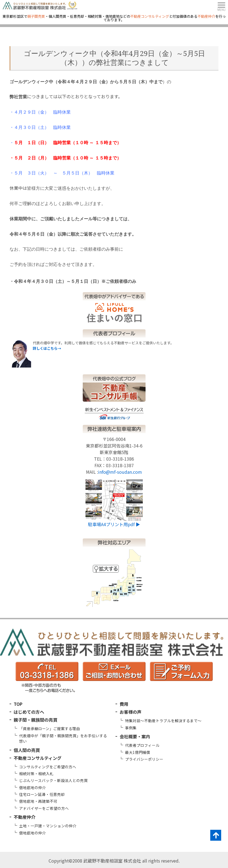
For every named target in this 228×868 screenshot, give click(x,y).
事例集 (131, 728)
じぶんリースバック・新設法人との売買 (53, 780)
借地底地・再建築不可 (38, 801)
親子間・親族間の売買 (35, 720)
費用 (124, 704)
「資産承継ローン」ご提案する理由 (50, 728)
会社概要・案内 (135, 736)
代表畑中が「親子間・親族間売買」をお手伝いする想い (63, 738)
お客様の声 (131, 712)
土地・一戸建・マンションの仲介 (48, 826)
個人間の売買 (27, 750)
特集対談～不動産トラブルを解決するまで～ (163, 721)
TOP (18, 704)
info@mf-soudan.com (120, 472)
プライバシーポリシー (144, 759)
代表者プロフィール (142, 745)
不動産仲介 (25, 817)
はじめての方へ (29, 712)
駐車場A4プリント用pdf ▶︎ (114, 524)
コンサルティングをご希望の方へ (48, 767)
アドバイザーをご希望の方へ (44, 808)
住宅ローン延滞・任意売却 (42, 794)
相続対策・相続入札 (36, 774)
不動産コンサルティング (38, 758)
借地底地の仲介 (32, 787)
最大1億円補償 (138, 752)
